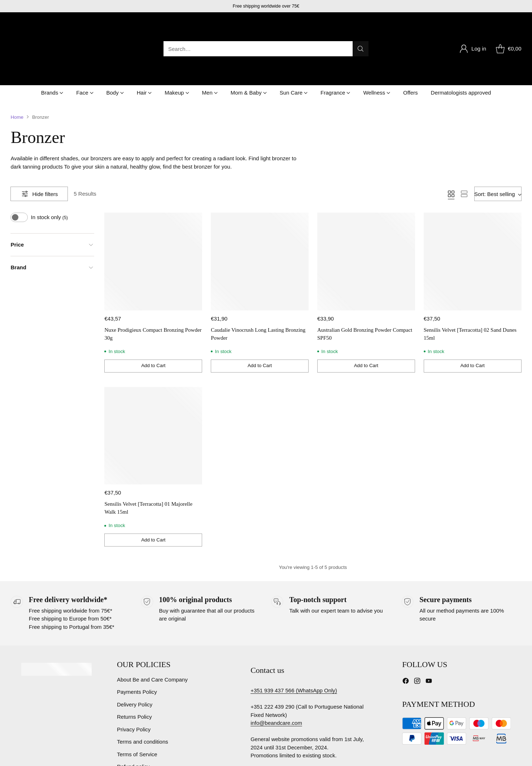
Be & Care (62, 754)
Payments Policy (137, 649)
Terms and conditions (143, 698)
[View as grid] (451, 151)
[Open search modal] (266, 27)
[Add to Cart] (153, 322)
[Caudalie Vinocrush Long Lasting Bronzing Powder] (260, 218)
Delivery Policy (135, 661)
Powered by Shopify (102, 754)
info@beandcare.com (276, 668)
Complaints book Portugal (282, 717)
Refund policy (133, 723)
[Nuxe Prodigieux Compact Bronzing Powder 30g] (153, 218)
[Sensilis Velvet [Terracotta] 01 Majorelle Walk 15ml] (153, 392)
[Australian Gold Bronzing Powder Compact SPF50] (366, 218)
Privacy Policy (134, 686)
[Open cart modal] (507, 27)
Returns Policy (134, 673)
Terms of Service (137, 711)
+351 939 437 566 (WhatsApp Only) (294, 636)
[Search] (361, 27)
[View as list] (464, 151)
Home (17, 73)
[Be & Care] (41, 27)
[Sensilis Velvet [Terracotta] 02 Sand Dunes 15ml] (473, 218)
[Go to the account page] (473, 27)
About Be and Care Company (152, 636)
